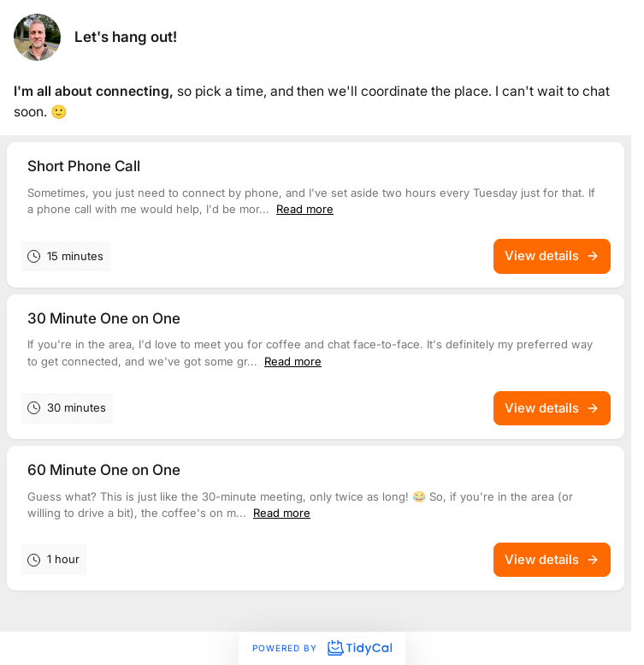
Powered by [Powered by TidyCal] (322, 648)
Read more (305, 209)
